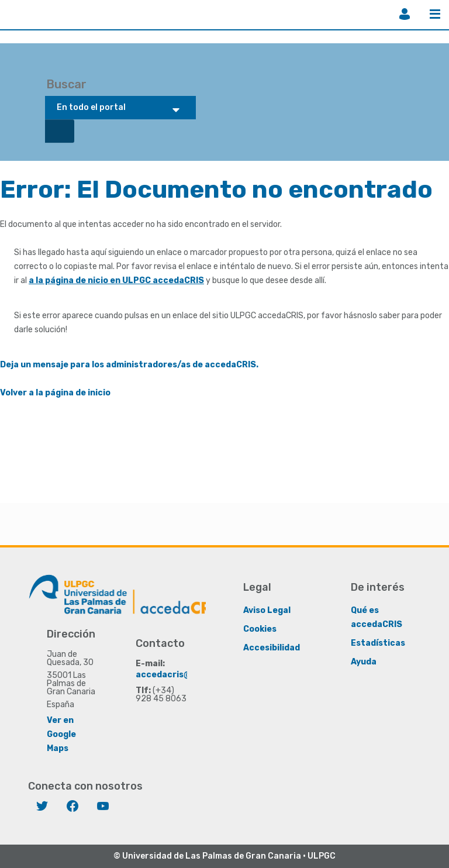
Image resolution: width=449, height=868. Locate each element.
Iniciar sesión (405, 14)
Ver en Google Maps (61, 734)
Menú (435, 14)
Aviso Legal (267, 610)
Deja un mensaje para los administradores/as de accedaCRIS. (129, 365)
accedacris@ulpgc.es (181, 675)
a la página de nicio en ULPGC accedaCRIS (116, 280)
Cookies (260, 629)
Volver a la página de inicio (55, 393)
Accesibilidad (272, 648)
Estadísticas (378, 643)
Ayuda (364, 662)
